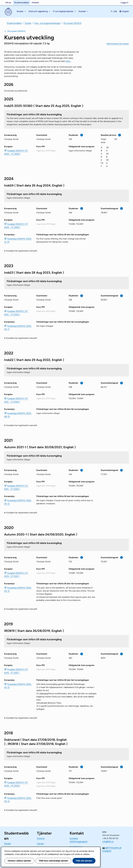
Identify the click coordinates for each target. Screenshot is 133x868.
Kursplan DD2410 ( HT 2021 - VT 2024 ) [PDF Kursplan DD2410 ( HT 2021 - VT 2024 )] (16, 313)
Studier (28, 23)
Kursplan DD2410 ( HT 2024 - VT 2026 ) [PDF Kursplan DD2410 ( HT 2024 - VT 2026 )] (16, 152)
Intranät (35, 3)
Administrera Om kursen (118, 44)
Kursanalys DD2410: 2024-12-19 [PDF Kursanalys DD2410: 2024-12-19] (18, 240)
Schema (41, 838)
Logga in (124, 3)
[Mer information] (82, 135)
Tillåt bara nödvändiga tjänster (53, 861)
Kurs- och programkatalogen (47, 23)
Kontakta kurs (76, 847)
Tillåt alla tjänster (84, 861)
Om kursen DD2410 (72, 23)
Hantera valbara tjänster (19, 861)
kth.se (8, 3)
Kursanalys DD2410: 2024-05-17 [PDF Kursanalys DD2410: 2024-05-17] (18, 328)
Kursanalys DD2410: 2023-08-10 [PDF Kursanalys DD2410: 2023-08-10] (18, 415)
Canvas (40, 844)
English (126, 11)
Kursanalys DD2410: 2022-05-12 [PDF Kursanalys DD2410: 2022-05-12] (18, 502)
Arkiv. (68, 61)
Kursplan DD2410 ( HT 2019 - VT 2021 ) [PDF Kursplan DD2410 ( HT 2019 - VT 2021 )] (16, 575)
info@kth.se (108, 841)
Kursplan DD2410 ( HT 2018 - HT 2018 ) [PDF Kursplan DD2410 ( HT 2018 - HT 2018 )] (16, 784)
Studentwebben (22, 3)
